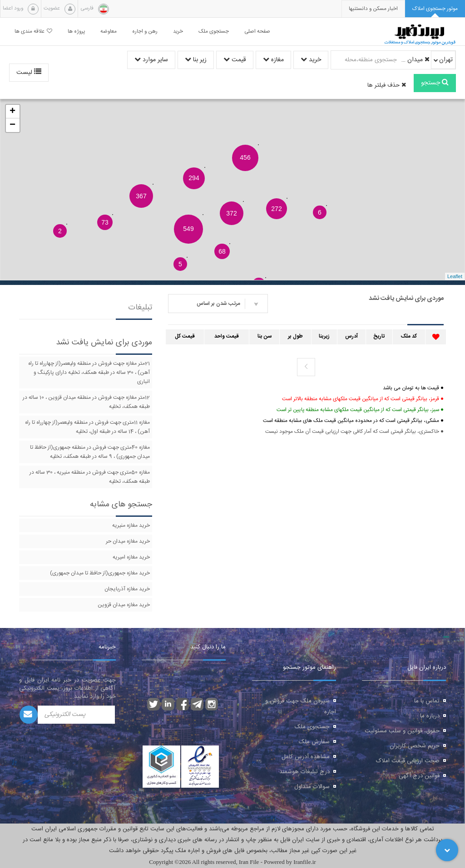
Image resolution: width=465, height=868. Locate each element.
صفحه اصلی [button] (257, 32)
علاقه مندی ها (33, 32)
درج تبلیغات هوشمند (304, 772)
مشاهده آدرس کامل (306, 757)
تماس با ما (427, 701)
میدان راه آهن (415, 60)
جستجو (435, 83)
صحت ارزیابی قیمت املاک (408, 761)
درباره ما (430, 716)
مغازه (273, 60)
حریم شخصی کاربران (415, 746)
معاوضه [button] (109, 32)
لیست (29, 73)
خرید (311, 60)
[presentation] (373, 9)
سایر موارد (151, 60)
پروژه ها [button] (76, 32)
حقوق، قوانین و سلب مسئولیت (402, 731)
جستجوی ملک (312, 727)
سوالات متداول (312, 787)
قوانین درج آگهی (419, 776)
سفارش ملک (314, 742)
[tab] (435, 9)
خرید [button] (178, 32)
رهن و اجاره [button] (145, 32)
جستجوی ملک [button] (214, 32)
